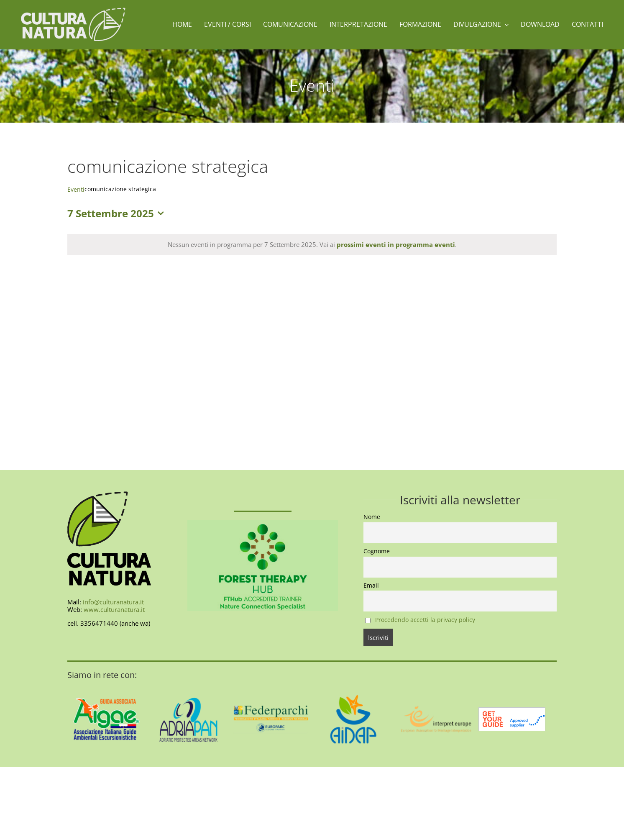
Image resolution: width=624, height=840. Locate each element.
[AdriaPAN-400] (189, 683)
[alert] (312, 244)
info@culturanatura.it (113, 602)
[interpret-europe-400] (436, 683)
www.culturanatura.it (114, 609)
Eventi (76, 189)
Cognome (377, 551)
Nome (372, 517)
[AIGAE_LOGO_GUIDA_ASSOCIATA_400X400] (106, 683)
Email (371, 586)
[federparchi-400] (271, 683)
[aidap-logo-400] (353, 683)
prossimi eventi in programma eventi (396, 244)
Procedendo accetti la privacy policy (425, 620)
